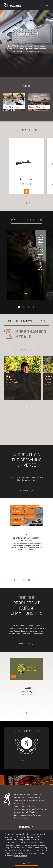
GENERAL (27, 827)
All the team (26, 349)
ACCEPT (26, 863)
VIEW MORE (27, 294)
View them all (27, 490)
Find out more (21, 856)
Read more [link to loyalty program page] (26, 760)
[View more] (27, 40)
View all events (27, 644)
